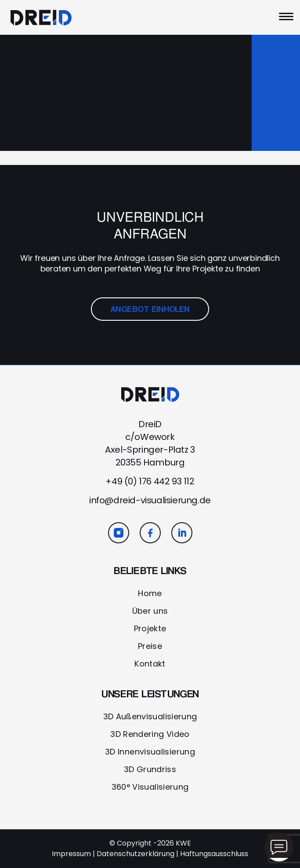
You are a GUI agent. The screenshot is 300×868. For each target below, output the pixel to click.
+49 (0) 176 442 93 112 (150, 481)
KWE (183, 843)
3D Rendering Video (150, 734)
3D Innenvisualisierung (150, 752)
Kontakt (150, 664)
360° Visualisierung (150, 787)
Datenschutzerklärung (136, 854)
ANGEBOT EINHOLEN (150, 309)
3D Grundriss (150, 769)
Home (150, 593)
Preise (150, 646)
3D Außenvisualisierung (150, 716)
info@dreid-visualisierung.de (150, 500)
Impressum (71, 854)
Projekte (150, 628)
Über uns (150, 611)
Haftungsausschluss (214, 854)
